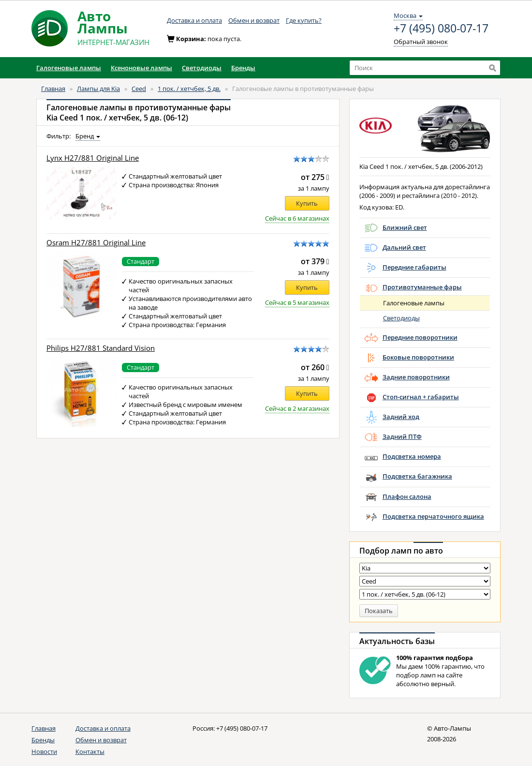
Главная (53, 89)
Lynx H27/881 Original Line (93, 158)
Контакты (90, 751)
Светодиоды (401, 318)
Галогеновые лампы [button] (69, 68)
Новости (44, 751)
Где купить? (304, 20)
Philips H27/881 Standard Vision (101, 348)
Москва (408, 15)
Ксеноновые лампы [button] (141, 68)
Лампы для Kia (98, 89)
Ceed (139, 89)
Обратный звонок (421, 42)
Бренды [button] (243, 68)
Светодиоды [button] (202, 68)
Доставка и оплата (194, 20)
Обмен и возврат (254, 20)
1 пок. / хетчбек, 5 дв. (189, 89)
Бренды (43, 740)
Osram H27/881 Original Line (96, 243)
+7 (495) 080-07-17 (441, 29)
